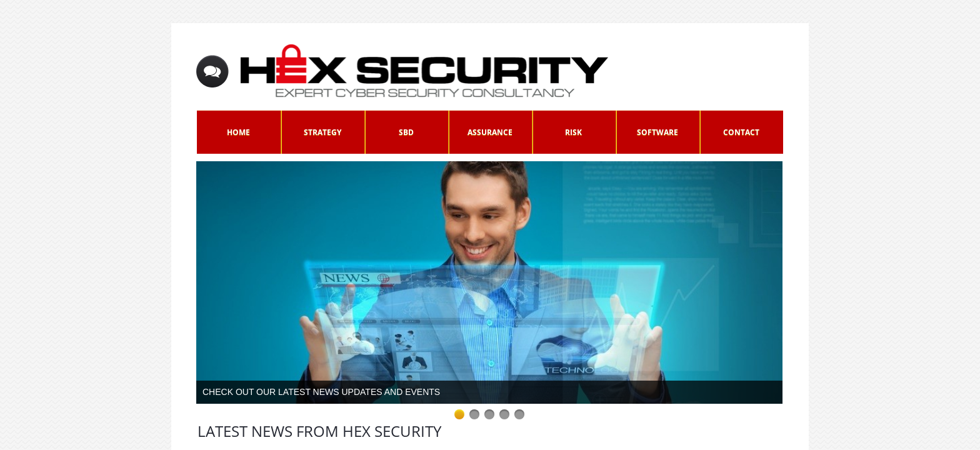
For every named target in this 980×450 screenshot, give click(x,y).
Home (238, 132)
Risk (573, 132)
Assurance (490, 132)
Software (657, 132)
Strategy (322, 132)
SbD (406, 132)
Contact (741, 132)
